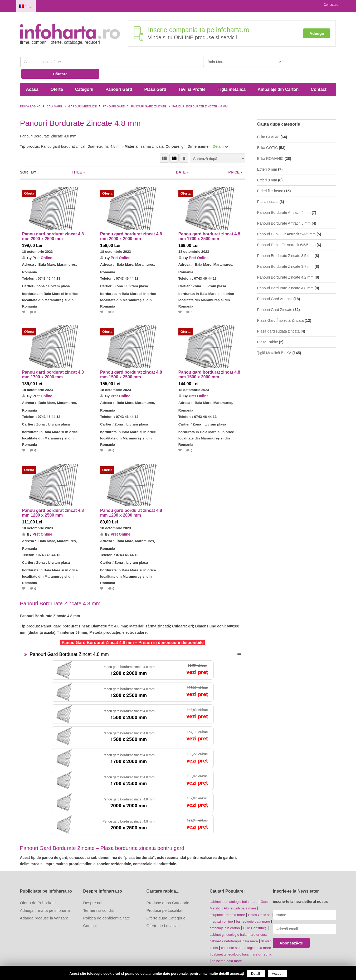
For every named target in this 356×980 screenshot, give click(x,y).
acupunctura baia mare (229, 898)
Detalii (256, 974)
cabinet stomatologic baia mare (235, 885)
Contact (319, 74)
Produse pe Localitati (165, 894)
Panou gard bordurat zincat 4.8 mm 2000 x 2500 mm (53, 221)
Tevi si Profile (192, 74)
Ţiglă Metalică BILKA (274, 338)
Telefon (29, 263)
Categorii (84, 74)
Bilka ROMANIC (270, 143)
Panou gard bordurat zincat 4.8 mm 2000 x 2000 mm (131, 221)
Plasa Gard (155, 74)
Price (235, 157)
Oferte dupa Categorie (166, 902)
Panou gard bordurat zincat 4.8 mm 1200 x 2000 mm (131, 497)
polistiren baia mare (226, 948)
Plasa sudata (268, 186)
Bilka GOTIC (268, 132)
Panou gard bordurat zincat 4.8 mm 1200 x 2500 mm (53, 497)
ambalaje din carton (237, 910)
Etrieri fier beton (270, 176)
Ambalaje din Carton (278, 74)
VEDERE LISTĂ (174, 143)
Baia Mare (36, 5)
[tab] (133, 638)
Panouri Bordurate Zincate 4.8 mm (285, 273)
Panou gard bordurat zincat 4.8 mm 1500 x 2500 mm (131, 359)
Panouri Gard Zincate (148, 91)
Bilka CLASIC (268, 122)
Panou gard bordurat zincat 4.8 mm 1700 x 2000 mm (53, 359)
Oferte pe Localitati (163, 909)
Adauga (317, 31)
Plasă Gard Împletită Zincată (281, 305)
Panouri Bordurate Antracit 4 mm (284, 197)
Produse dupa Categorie (168, 886)
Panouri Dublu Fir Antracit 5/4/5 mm (286, 219)
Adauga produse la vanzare (44, 902)
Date (182, 157)
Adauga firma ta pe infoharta (45, 894)
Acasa (32, 74)
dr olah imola (240, 929)
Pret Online (43, 242)
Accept (277, 974)
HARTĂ (184, 143)
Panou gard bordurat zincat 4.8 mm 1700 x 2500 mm (209, 221)
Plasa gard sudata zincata (278, 316)
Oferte (57, 74)
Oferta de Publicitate (38, 886)
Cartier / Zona (34, 271)
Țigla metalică (232, 74)
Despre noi (93, 886)
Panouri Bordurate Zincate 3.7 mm (285, 251)
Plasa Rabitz (268, 327)
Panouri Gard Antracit (275, 284)
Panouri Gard (119, 74)
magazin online (229, 904)
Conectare (331, 5)
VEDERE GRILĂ (164, 143)
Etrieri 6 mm (267, 154)
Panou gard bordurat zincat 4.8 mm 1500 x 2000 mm (209, 359)
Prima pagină (30, 91)
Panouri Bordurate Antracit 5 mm (284, 208)
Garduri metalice (82, 91)
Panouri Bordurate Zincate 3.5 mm (285, 240)
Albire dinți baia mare (242, 892)
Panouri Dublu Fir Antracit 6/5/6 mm (286, 230)
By (30, 242)
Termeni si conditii (99, 894)
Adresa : (30, 249)
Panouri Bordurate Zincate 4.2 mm (285, 262)
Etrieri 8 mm (267, 165)
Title (78, 157)
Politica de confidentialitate (107, 902)
